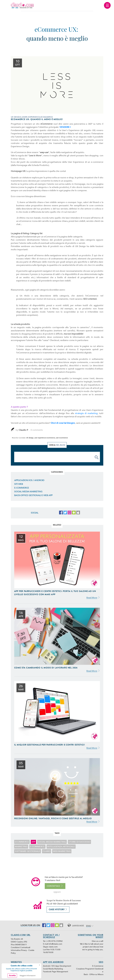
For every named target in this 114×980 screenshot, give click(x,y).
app (33, 842)
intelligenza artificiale (61, 847)
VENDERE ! (65, 127)
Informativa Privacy (19, 950)
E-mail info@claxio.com (53, 944)
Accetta (12, 976)
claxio (47, 851)
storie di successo (79, 842)
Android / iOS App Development (57, 966)
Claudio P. (23, 430)
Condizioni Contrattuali (20, 947)
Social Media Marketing (28, 492)
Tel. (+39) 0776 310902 (53, 941)
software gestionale (28, 851)
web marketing (62, 851)
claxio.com (53, 947)
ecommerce (22, 842)
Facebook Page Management (56, 972)
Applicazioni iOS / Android (29, 480)
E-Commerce (22, 488)
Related (57, 525)
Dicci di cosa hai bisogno (63, 423)
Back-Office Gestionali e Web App (33, 495)
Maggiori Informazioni (28, 976)
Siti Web (19, 484)
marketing (21, 847)
